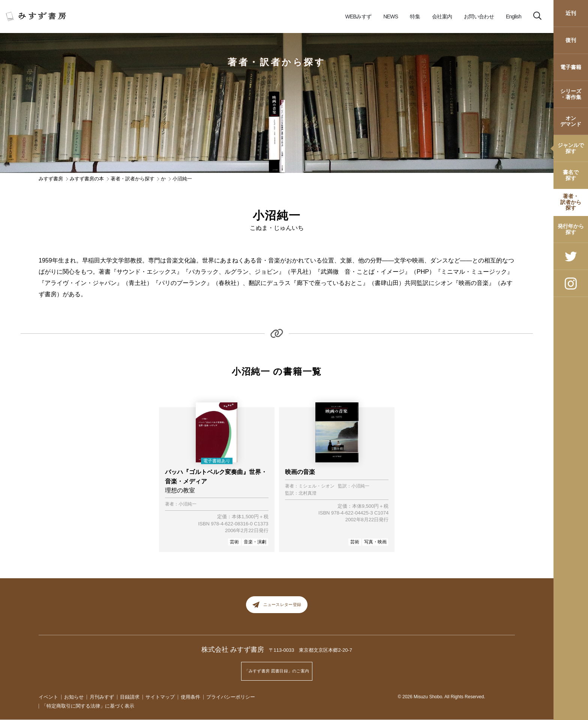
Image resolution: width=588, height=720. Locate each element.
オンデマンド (571, 121)
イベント (48, 697)
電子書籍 (571, 67)
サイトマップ (160, 697)
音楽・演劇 (255, 542)
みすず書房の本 (87, 179)
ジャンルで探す (571, 148)
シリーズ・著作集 (571, 94)
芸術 (234, 542)
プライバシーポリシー (231, 697)
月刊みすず (102, 697)
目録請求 (130, 697)
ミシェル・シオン (316, 486)
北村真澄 (307, 493)
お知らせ (74, 697)
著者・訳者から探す (571, 202)
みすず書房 (51, 179)
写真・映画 (375, 542)
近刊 (571, 13)
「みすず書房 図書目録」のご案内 (277, 674)
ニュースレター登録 (277, 607)
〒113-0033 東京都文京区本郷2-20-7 (311, 656)
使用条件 (190, 697)
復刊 (571, 40)
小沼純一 (187, 504)
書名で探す (571, 175)
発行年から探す (571, 229)
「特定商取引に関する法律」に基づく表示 (88, 706)
